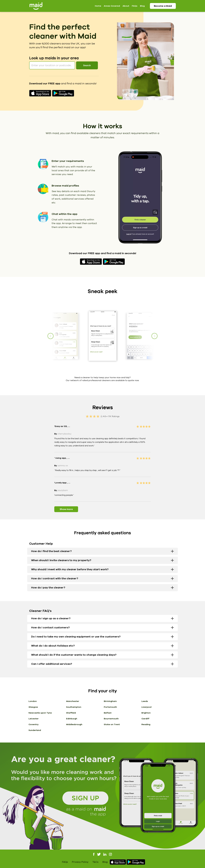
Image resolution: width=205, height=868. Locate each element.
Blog (142, 6)
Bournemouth (111, 719)
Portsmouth (110, 707)
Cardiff (145, 719)
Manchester (73, 701)
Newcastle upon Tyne (40, 713)
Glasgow (33, 707)
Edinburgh (72, 719)
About (126, 6)
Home (98, 6)
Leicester (34, 719)
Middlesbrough (74, 724)
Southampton (74, 707)
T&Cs (95, 862)
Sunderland (35, 730)
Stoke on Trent (112, 724)
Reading (146, 724)
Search (87, 65)
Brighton (146, 713)
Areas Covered (112, 6)
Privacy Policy (80, 862)
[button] (154, 336)
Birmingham (110, 701)
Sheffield (71, 713)
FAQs (135, 6)
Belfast (108, 713)
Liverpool (146, 707)
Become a (163, 6)
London (33, 701)
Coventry (33, 724)
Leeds (145, 701)
